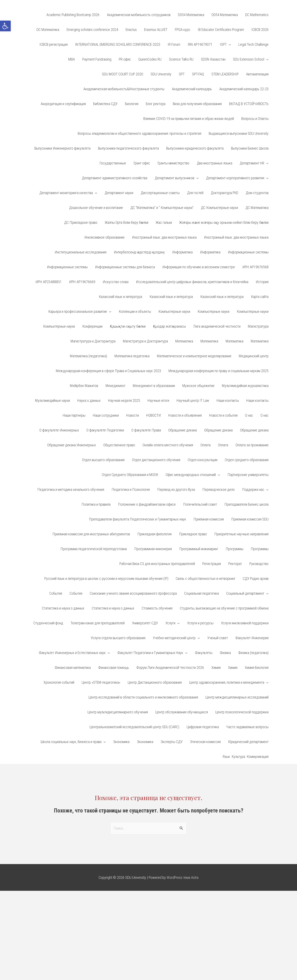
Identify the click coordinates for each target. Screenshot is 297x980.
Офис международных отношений (191, 475)
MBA (72, 59)
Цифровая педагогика (203, 727)
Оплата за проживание (252, 445)
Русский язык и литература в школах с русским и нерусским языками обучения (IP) (106, 579)
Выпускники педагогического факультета (128, 148)
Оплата (206, 445)
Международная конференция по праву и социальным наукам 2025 (219, 371)
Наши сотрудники (106, 415)
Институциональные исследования (81, 252)
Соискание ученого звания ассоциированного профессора (133, 593)
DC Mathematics (257, 15)
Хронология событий (59, 682)
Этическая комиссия (205, 742)
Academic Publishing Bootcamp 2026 (73, 15)
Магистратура (258, 326)
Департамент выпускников (174, 178)
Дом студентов (257, 193)
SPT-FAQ (198, 74)
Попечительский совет (200, 504)
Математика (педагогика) (88, 356)
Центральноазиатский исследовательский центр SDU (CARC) (134, 727)
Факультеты (204, 653)
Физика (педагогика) (253, 653)
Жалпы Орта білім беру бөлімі (127, 222)
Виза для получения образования (197, 104)
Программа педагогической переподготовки (94, 549)
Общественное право (119, 445)
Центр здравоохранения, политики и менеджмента (227, 682)
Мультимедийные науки (52, 400)
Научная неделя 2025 (124, 400)
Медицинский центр (254, 356)
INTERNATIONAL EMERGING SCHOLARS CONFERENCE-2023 (118, 44)
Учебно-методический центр (174, 638)
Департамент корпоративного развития (235, 178)
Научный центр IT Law (193, 400)
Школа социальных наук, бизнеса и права (71, 742)
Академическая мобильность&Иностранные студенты (124, 89)
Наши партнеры (74, 415)
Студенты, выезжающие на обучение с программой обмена (224, 608)
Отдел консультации (203, 460)
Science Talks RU (181, 59)
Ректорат (235, 564)
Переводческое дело (219, 489)
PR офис (125, 59)
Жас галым (164, 222)
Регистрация (212, 564)
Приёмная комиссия (209, 519)
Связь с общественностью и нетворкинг (206, 579)
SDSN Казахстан (213, 59)
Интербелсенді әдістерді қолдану (139, 252)
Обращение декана (183, 430)
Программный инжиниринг (199, 549)
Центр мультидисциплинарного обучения (118, 712)
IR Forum (174, 44)
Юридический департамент (248, 742)
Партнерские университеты (248, 475)
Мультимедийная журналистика (245, 386)
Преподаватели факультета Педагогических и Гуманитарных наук (137, 519)
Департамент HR (252, 163)
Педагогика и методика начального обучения (71, 489)
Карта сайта (260, 297)
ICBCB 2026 (260, 30)
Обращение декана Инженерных (72, 445)
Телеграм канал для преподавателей (98, 623)
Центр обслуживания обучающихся (182, 712)
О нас (249, 415)
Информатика (182, 252)
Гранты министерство (173, 163)
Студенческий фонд (48, 623)
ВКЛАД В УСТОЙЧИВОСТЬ (249, 104)
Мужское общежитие (198, 386)
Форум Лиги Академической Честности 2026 (170, 668)
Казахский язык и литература (120, 297)
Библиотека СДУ (105, 104)
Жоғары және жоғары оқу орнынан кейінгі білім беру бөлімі (224, 222)
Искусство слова (116, 282)
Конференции (92, 326)
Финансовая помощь (114, 668)
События (56, 593)
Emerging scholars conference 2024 (92, 30)
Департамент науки (119, 193)
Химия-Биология (257, 668)
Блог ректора (156, 104)
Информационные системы (248, 252)
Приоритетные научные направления (241, 534)
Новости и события (223, 415)
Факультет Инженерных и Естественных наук (72, 653)
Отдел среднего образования (247, 460)
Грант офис (142, 163)
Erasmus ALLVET (156, 30)
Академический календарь (192, 89)
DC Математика (48, 30)
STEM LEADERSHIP (225, 74)
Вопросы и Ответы (255, 119)
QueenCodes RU (150, 59)
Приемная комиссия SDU (250, 519)
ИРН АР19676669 (82, 282)
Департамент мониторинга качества (66, 193)
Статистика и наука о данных (63, 608)
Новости (133, 415)
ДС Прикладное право (81, 222)
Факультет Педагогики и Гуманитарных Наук (150, 653)
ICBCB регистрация (54, 44)
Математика (184, 341)
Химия (216, 668)
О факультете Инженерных (59, 430)
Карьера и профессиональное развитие (78, 311)
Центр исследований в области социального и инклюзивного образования (143, 697)
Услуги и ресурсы (200, 623)
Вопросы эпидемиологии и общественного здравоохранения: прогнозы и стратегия (140, 133)
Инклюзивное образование (104, 237)
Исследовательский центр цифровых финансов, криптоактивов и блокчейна (192, 282)
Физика (225, 653)
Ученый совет (218, 638)
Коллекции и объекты (135, 311)
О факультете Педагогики (105, 430)
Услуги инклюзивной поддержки (245, 623)
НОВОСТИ (154, 415)
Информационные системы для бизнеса (125, 267)
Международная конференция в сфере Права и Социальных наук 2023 (108, 371)
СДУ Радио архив (256, 579)
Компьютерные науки (174, 311)
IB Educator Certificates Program (221, 30)
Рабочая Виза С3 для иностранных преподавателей (157, 564)
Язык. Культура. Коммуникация (246, 757)
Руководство (259, 564)
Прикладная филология (154, 534)
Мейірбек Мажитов (84, 386)
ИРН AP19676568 (255, 267)
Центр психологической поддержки (242, 712)
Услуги (170, 623)
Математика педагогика (132, 356)
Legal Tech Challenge (253, 44)
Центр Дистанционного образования (155, 682)
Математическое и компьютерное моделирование (194, 356)
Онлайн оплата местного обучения (168, 445)
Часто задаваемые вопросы (247, 727)
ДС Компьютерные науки (219, 208)
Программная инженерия (153, 549)
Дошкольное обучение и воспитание (96, 208)
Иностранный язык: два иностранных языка (164, 237)
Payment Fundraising (97, 59)
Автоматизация (257, 74)
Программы (235, 549)
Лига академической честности (217, 326)
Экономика (121, 742)
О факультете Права (146, 430)
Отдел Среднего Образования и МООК (130, 475)
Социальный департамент (245, 593)
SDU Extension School (249, 59)
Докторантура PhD (225, 193)
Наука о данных (89, 400)
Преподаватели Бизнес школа (246, 504)
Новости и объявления (185, 415)
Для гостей (195, 193)
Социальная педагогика (202, 593)
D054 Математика (191, 15)
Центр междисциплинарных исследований (237, 697)
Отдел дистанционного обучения (156, 460)
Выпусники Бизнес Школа (250, 148)
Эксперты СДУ (172, 742)
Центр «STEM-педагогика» (101, 682)
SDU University (161, 74)
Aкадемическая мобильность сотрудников (139, 15)
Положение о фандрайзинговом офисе (147, 504)
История (262, 282)
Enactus (131, 30)
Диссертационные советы (160, 193)
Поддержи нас (253, 489)
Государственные (113, 163)
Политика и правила (96, 504)
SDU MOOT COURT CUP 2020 (123, 74)
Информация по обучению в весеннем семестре (199, 267)
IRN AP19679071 (200, 44)
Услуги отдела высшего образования (118, 638)
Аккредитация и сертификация (63, 104)
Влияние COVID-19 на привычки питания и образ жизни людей (189, 119)
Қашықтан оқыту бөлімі (128, 326)
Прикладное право (193, 534)
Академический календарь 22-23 (244, 89)
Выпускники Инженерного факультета (62, 148)
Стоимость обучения (157, 608)
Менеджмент (115, 386)
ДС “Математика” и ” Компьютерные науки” (162, 208)
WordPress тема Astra (183, 877)
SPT (182, 74)
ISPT (223, 44)
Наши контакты (228, 400)
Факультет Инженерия (252, 638)
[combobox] (148, 828)
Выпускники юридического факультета (195, 148)
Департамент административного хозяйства (115, 178)
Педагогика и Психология (131, 489)
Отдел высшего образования (103, 460)
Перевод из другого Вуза (176, 489)
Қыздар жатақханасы (169, 326)
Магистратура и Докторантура (93, 341)
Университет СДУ (145, 623)
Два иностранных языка (214, 163)
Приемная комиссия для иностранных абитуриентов (91, 534)
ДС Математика (257, 208)
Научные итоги (158, 400)
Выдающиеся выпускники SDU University (239, 133)
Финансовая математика (73, 668)
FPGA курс (183, 30)
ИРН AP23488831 (49, 282)
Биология (132, 104)
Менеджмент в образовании (154, 386)
